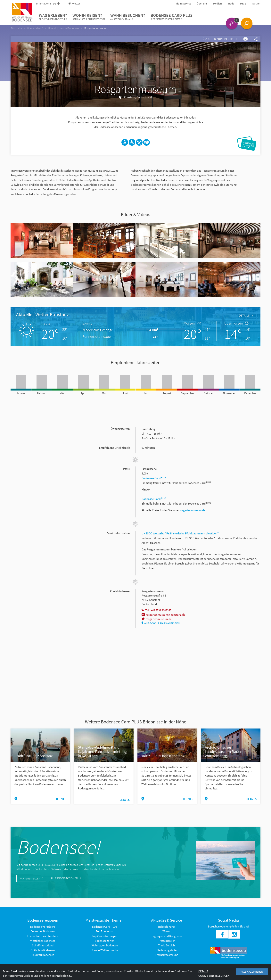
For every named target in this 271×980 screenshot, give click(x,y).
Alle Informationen (66, 878)
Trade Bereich (166, 945)
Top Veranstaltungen (105, 936)
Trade (231, 4)
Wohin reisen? (89, 17)
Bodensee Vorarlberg (43, 927)
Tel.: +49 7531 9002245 (156, 610)
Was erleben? (53, 17)
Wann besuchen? (128, 17)
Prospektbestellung (167, 955)
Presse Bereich (167, 941)
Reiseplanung (166, 927)
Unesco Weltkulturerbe (105, 950)
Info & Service (183, 4)
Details (246, 315)
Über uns (202, 4)
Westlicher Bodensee (43, 941)
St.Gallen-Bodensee (43, 950)
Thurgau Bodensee (43, 955)
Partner (256, 4)
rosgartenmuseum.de (192, 510)
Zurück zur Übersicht (220, 39)
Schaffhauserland (43, 945)
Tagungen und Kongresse (167, 936)
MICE (243, 4)
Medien (218, 4)
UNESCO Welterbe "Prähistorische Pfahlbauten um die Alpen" (180, 533)
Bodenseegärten (105, 941)
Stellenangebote (167, 950)
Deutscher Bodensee (43, 931)
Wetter (74, 4)
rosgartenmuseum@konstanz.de (163, 615)
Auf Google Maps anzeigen (161, 623)
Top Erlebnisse (105, 931)
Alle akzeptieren (252, 972)
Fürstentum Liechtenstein (43, 936)
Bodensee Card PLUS (172, 17)
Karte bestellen (31, 878)
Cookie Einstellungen (214, 976)
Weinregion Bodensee (105, 945)
